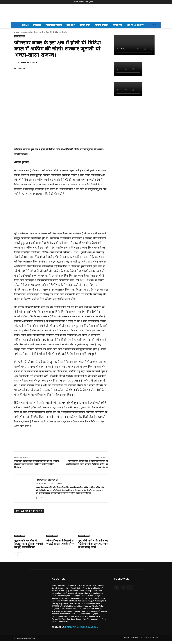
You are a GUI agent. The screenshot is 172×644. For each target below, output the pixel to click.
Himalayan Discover (29, 62)
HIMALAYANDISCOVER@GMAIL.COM (82, 630)
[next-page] (20, 557)
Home (17, 32)
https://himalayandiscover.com (49, 484)
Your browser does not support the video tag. (134, 45)
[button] (155, 25)
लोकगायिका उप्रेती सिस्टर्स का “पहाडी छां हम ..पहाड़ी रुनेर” (61, 542)
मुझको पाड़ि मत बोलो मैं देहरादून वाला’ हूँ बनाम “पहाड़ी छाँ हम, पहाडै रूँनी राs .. (27, 546)
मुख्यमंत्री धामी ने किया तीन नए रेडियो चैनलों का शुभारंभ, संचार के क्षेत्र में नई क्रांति (92, 544)
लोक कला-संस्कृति (26, 32)
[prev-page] (16, 557)
